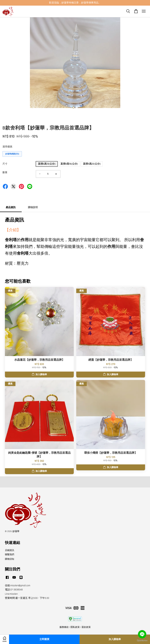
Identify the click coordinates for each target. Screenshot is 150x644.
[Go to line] (142, 634)
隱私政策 (75, 627)
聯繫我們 (10, 555)
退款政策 (86, 627)
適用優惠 (7, 147)
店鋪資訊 (10, 550)
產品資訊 (11, 207)
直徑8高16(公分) (69, 164)
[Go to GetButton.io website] (142, 641)
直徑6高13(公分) (47, 164)
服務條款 (64, 627)
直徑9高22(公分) (92, 164)
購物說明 (33, 207)
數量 (5, 172)
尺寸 (5, 164)
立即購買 (44, 639)
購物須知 (10, 559)
